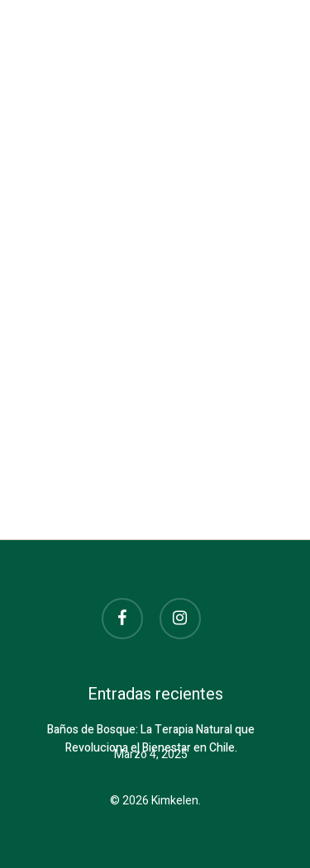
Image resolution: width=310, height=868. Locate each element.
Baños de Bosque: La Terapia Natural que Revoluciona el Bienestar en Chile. (151, 731)
